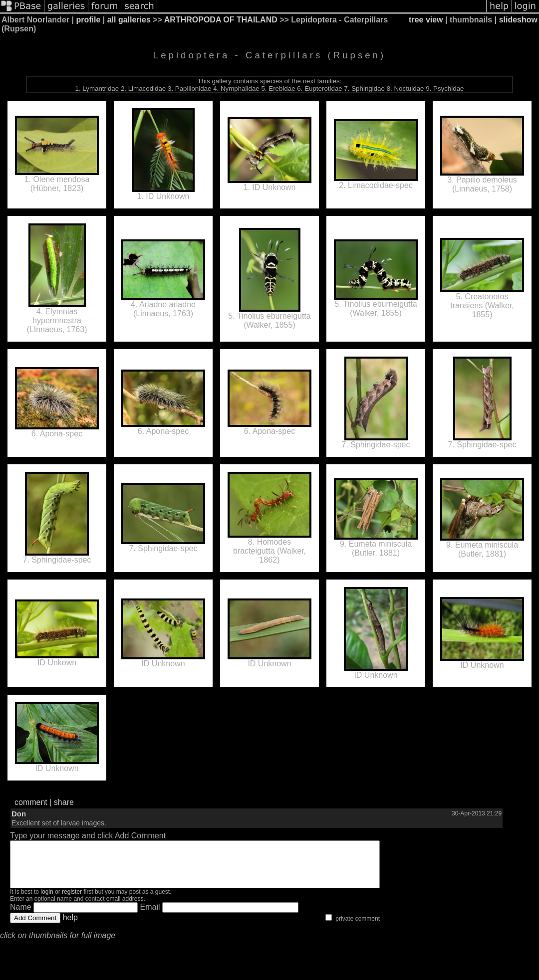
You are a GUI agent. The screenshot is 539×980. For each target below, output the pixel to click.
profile (88, 20)
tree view (426, 20)
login (47, 901)
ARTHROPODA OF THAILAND (221, 20)
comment (31, 802)
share (64, 802)
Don (19, 814)
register (72, 901)
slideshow (518, 20)
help (70, 926)
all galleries (129, 20)
